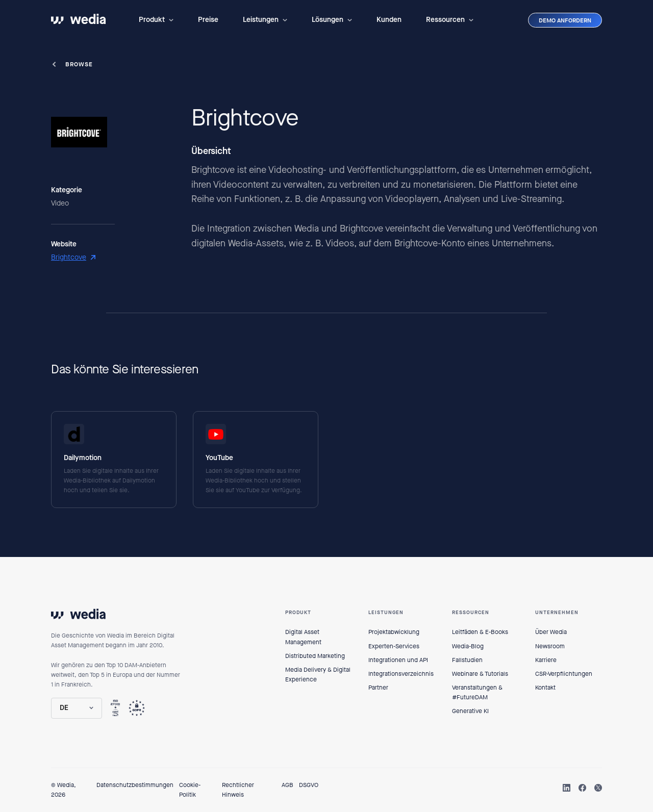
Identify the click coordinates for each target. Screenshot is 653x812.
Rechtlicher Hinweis (238, 790)
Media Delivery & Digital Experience (318, 675)
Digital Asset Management (303, 637)
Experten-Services (394, 646)
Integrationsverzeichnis (401, 674)
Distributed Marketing (315, 656)
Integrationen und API (398, 660)
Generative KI (470, 711)
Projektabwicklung (394, 632)
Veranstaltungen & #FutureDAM (477, 692)
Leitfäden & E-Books (480, 632)
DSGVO (309, 785)
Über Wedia (551, 632)
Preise (208, 20)
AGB (287, 785)
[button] (156, 20)
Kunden (389, 20)
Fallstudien (467, 660)
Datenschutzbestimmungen (135, 785)
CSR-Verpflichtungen (564, 674)
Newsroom (550, 646)
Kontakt (545, 688)
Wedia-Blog (468, 646)
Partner (378, 688)
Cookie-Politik (190, 790)
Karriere (546, 660)
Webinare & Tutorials (480, 674)
